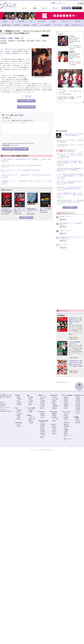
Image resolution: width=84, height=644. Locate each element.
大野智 (30, 403)
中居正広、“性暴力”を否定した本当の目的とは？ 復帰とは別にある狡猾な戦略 (21, 166)
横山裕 (42, 408)
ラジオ (44, 41)
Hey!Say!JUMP (44, 421)
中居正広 (78, 397)
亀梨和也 (43, 414)
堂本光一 (19, 425)
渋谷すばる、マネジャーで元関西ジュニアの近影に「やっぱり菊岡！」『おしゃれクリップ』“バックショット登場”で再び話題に (70, 156)
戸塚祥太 (54, 428)
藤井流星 (66, 405)
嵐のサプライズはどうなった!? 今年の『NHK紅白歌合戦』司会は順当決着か (21, 170)
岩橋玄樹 (66, 425)
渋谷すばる (43, 397)
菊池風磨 (75, 91)
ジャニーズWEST (68, 395)
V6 (17, 408)
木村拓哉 (78, 399)
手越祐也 (31, 423)
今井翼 (30, 412)
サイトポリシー (4, 409)
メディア (38, 41)
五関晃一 (54, 432)
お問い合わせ (3, 404)
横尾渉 (54, 403)
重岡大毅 (66, 397)
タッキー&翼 (31, 408)
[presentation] (16, 137)
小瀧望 (66, 408)
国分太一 (19, 401)
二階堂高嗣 (55, 406)
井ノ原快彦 (20, 414)
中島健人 (54, 415)
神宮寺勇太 (67, 426)
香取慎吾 (78, 405)
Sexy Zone (3, 38)
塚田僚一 (54, 434)
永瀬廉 (66, 432)
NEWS (29, 415)
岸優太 (66, 428)
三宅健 (18, 417)
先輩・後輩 (3, 43)
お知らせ (2, 402)
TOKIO (18, 395)
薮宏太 (42, 437)
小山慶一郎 (31, 417)
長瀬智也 (19, 405)
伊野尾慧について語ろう (64, 217)
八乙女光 (43, 435)
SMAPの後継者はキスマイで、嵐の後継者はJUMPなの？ (69, 224)
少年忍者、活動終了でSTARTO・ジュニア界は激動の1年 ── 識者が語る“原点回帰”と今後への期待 (70, 201)
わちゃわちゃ (12, 41)
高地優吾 (66, 417)
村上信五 (43, 406)
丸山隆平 (43, 401)
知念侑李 (43, 425)
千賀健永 (54, 405)
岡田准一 (19, 419)
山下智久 (78, 412)
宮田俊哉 (54, 408)
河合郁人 (54, 430)
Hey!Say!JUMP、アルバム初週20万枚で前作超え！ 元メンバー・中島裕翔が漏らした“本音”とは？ (70, 188)
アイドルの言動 (21, 41)
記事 (35, 8)
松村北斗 (66, 419)
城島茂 (18, 397)
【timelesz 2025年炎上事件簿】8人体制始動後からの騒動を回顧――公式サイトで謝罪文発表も (70, 169)
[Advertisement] (70, 117)
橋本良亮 (54, 426)
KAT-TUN (42, 412)
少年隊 (76, 417)
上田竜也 (43, 415)
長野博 (18, 412)
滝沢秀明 (31, 410)
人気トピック (61, 213)
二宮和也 (10, 38)
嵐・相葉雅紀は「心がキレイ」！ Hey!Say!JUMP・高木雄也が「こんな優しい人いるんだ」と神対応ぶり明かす (27, 182)
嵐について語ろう (62, 245)
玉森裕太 (54, 401)
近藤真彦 (78, 408)
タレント (55, 8)
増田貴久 (31, 421)
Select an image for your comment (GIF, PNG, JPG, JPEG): (18, 143)
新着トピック (71, 213)
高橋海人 (66, 434)
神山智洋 (66, 403)
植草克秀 (78, 423)
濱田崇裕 (66, 406)
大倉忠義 (43, 405)
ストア (24, 8)
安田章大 (43, 403)
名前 (3, 118)
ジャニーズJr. (67, 412)
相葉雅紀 (31, 397)
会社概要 (2, 406)
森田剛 (18, 415)
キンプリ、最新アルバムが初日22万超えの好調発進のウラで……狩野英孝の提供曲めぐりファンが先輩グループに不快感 (70, 176)
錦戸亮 (42, 399)
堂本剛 (18, 426)
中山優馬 (78, 406)
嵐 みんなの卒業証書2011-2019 (45, 210)
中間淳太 (66, 401)
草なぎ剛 (78, 403)
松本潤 (30, 399)
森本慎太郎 (67, 423)
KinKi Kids (19, 423)
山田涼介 (43, 423)
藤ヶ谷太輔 (55, 399)
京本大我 (66, 414)
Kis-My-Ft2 (54, 395)
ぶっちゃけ (3, 41)
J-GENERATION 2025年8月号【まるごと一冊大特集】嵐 (7, 211)
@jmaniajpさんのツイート (63, 382)
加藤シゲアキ (32, 419)
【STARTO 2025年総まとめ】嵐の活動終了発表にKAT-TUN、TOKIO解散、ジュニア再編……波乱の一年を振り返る (27, 160)
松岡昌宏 (19, 403)
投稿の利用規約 (19, 115)
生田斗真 (78, 410)
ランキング (71, 151)
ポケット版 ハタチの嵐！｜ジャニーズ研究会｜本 (20, 210)
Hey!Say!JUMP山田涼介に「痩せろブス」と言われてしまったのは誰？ (70, 146)
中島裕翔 (43, 426)
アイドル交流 (30, 41)
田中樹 (66, 415)
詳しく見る (72, 50)
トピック (45, 8)
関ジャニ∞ (42, 395)
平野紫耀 (66, 430)
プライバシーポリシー (6, 408)
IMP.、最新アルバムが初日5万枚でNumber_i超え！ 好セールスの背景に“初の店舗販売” (70, 182)
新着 (61, 151)
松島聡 (65, 91)
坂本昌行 (19, 410)
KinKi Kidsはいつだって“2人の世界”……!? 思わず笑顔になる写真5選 (70, 141)
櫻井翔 (30, 405)
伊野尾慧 (43, 434)
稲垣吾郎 (78, 401)
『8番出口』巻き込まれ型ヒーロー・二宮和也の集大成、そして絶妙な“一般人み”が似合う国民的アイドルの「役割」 (26, 176)
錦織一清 (78, 419)
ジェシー (66, 421)
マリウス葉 (70, 91)
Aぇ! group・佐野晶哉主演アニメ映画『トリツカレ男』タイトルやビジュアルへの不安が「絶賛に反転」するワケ (70, 195)
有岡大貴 (43, 430)
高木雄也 (43, 432)
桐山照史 (66, 399)
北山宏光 (54, 397)
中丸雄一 (43, 417)
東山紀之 (78, 421)
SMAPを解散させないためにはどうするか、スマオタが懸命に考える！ (70, 238)
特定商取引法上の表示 (6, 411)
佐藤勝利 (17, 38)
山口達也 (19, 399)
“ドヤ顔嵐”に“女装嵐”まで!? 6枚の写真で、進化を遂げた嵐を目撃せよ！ (73, 135)
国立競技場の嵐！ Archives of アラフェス (32, 210)
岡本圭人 (43, 428)
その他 (77, 414)
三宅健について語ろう (63, 231)
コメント (4, 121)
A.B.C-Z (53, 424)
